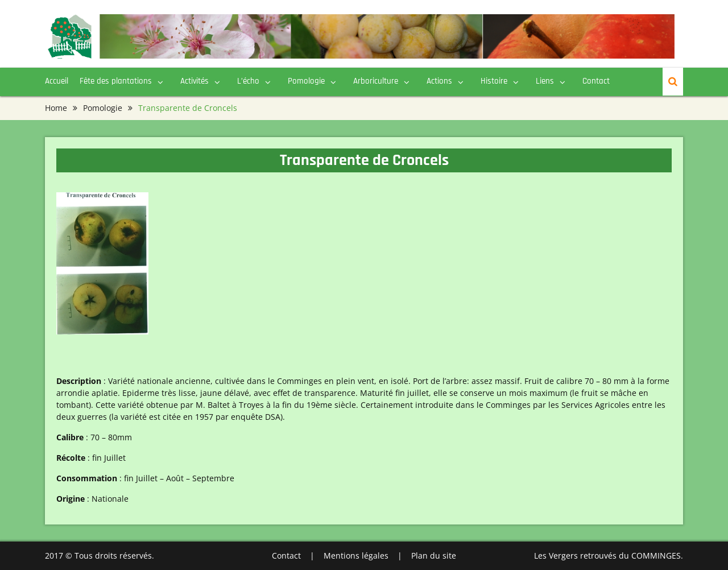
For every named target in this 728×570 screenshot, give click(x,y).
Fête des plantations (116, 81)
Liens (545, 81)
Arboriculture (376, 81)
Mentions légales (356, 555)
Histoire (494, 81)
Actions (439, 81)
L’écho (248, 81)
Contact (596, 81)
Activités (195, 81)
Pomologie (306, 81)
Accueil (57, 81)
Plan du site (434, 555)
